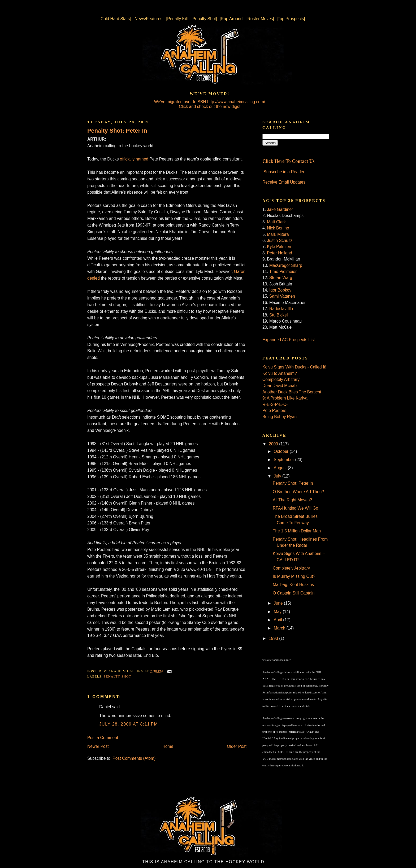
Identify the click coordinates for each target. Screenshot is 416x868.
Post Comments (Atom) (134, 758)
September (285, 460)
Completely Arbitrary (281, 379)
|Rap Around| (232, 19)
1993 (274, 638)
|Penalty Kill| (177, 19)
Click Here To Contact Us (289, 161)
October (282, 451)
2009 (274, 444)
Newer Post (98, 746)
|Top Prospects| (291, 19)
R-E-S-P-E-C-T (276, 404)
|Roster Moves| (260, 19)
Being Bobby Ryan (279, 417)
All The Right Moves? (292, 500)
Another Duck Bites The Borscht (292, 392)
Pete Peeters (274, 411)
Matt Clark (276, 222)
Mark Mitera (278, 234)
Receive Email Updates (284, 182)
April (279, 620)
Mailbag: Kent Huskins (293, 585)
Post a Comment (103, 738)
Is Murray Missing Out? (294, 576)
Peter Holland (279, 253)
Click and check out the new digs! (209, 107)
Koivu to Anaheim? (280, 373)
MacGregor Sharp (286, 265)
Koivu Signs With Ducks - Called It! (294, 367)
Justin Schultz (280, 240)
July (278, 476)
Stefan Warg (281, 278)
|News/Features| (148, 19)
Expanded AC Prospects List (289, 340)
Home (168, 746)
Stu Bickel (278, 315)
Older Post (237, 746)
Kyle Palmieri (279, 247)
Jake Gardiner (280, 209)
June (279, 603)
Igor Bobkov (280, 290)
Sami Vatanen (282, 296)
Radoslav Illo (281, 309)
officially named (134, 159)
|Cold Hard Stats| (115, 19)
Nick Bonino (278, 228)
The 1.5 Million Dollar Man (297, 531)
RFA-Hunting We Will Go (295, 508)
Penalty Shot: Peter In (117, 131)
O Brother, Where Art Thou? (298, 492)
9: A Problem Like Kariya (285, 398)
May (278, 612)
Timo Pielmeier (283, 272)
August (281, 468)
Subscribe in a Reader (284, 172)
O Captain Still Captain (294, 593)
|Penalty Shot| (204, 19)
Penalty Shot (117, 676)
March (280, 628)
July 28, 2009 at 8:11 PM (129, 724)
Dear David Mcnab (279, 386)
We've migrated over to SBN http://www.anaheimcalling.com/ (210, 102)
